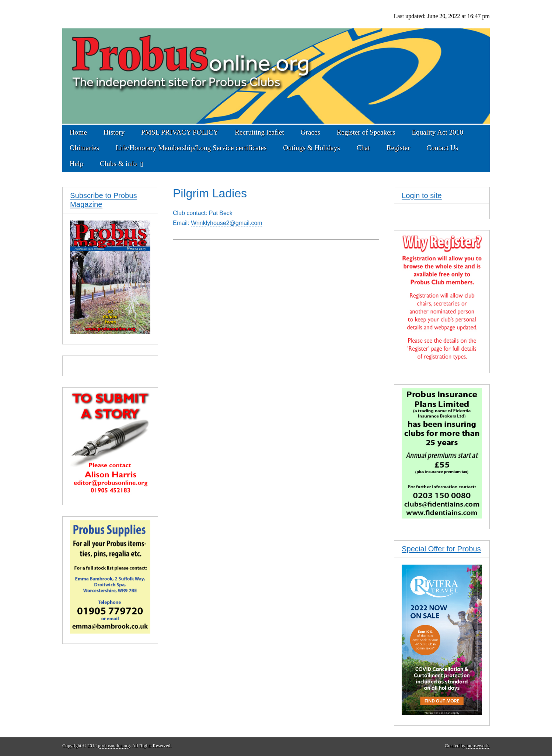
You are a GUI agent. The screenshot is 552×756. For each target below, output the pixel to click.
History (114, 132)
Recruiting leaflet (259, 132)
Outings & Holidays (312, 148)
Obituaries (84, 148)
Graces (310, 132)
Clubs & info (118, 164)
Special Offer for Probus (441, 549)
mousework (478, 746)
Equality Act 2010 (437, 132)
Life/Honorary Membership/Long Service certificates (191, 148)
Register (398, 148)
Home (78, 132)
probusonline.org (114, 746)
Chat (363, 148)
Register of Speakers (366, 132)
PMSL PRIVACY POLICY (180, 132)
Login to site (422, 195)
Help (76, 164)
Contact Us (442, 148)
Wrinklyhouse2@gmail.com (227, 223)
